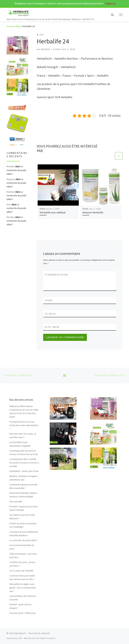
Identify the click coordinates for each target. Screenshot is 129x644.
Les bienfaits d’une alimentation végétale (20, 444)
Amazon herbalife (93, 212)
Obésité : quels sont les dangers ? (20, 606)
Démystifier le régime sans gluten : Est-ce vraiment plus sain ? (23, 588)
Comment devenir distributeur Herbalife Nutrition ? (24, 534)
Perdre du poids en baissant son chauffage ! (23, 525)
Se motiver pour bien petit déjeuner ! (22, 517)
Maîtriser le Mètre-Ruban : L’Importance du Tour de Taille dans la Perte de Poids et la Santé (24, 412)
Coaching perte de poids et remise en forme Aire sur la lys (24, 453)
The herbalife (16, 502)
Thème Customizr (48, 638)
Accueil (10, 26)
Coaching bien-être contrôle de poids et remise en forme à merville (24, 463)
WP (21, 638)
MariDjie (46, 49)
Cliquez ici (110, 3)
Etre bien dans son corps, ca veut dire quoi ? (23, 436)
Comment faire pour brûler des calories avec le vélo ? (22, 577)
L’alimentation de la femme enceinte (23, 598)
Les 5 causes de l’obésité (21, 571)
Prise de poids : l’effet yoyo (23, 613)
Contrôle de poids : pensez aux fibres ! (23, 564)
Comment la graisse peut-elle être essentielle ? (24, 486)
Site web (52, 327)
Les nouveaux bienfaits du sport (22, 547)
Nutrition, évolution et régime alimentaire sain (24, 478)
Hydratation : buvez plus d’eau (24, 471)
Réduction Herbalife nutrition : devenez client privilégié (24, 495)
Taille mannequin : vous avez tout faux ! (23, 556)
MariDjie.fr (21, 633)
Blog (18, 26)
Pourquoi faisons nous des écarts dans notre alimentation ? (24, 425)
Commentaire (56, 275)
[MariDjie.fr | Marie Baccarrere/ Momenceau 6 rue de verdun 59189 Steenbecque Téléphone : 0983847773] (19, 13)
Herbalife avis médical (53, 212)
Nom (49, 300)
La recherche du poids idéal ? (16, 170)
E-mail (51, 314)
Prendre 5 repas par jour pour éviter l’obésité (24, 508)
